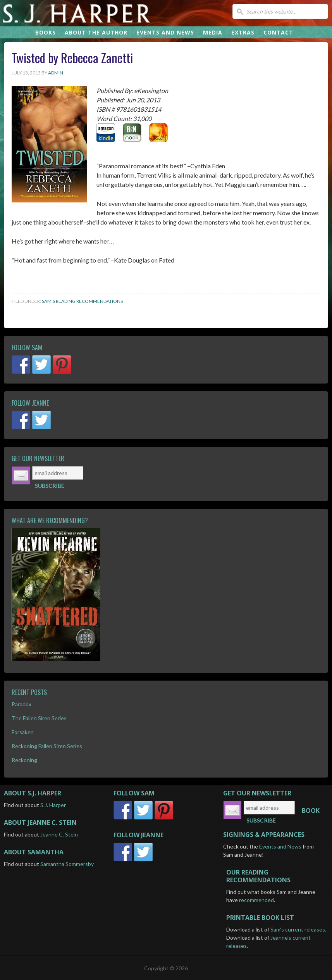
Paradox (22, 704)
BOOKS (46, 32)
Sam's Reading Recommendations (82, 301)
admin (56, 73)
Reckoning (24, 760)
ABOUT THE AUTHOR (96, 32)
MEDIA (213, 32)
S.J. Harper (107, 13)
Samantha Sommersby (67, 864)
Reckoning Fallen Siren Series (47, 746)
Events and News (280, 846)
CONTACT (278, 32)
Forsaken (23, 732)
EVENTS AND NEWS (165, 32)
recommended (256, 900)
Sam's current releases (298, 929)
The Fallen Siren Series (39, 718)
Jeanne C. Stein (59, 834)
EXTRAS (243, 32)
